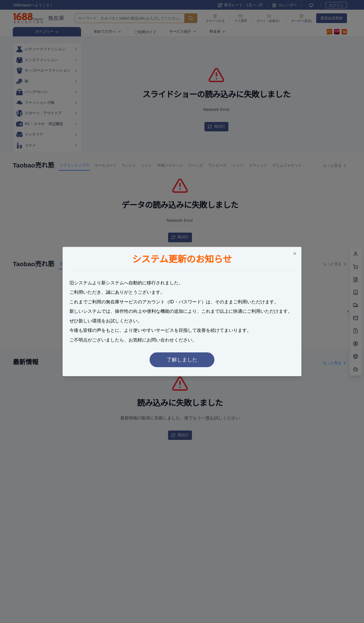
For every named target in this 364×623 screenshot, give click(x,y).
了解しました (182, 360)
